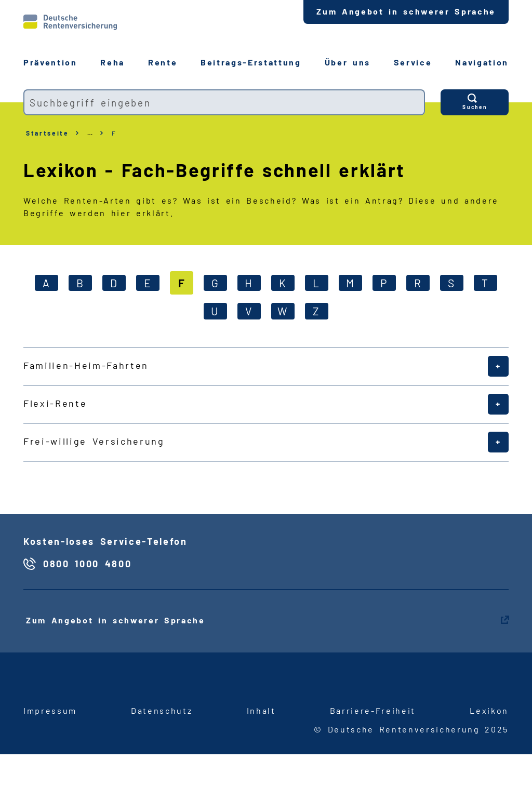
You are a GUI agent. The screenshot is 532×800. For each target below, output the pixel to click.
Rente (163, 62)
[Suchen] (475, 102)
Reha (112, 62)
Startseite (48, 133)
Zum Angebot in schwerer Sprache (406, 11)
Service (413, 62)
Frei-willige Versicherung (94, 441)
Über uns (348, 62)
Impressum (50, 710)
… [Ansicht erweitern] (91, 133)
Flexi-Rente (55, 403)
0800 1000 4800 (87, 564)
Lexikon (489, 710)
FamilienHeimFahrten (86, 365)
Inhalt (261, 710)
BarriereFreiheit (373, 710)
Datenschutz (162, 710)
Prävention (50, 62)
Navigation (482, 62)
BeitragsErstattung (251, 62)
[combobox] (224, 102)
